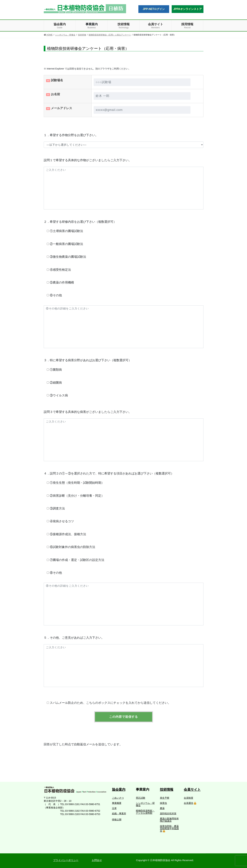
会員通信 (188, 803)
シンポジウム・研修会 (145, 804)
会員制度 (188, 798)
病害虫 (163, 803)
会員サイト (192, 789)
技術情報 (167, 789)
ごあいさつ (118, 798)
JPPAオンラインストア (188, 9)
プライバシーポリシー (66, 860)
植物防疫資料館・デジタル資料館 (145, 812)
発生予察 (165, 798)
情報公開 (117, 820)
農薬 (162, 808)
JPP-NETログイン (154, 9)
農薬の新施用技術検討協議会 (169, 820)
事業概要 (117, 803)
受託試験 (141, 798)
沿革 (114, 808)
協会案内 (119, 789)
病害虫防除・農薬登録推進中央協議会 (169, 828)
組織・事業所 (119, 813)
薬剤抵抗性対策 (168, 813)
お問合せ (97, 860)
